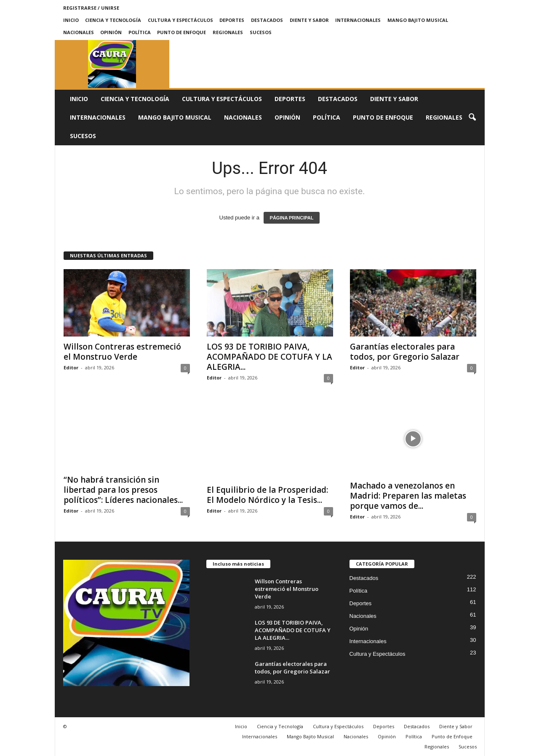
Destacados (267, 20)
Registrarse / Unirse (91, 8)
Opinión (111, 32)
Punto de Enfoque (181, 32)
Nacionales (79, 32)
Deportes (232, 20)
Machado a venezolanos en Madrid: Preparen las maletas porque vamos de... (408, 496)
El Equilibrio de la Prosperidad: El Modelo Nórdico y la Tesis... (267, 495)
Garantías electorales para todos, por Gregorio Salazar (405, 352)
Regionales (228, 32)
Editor (71, 367)
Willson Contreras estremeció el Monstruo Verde (122, 352)
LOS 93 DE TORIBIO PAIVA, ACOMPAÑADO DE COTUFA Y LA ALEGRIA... (269, 357)
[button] (472, 118)
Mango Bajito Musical (418, 20)
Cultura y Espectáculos (180, 20)
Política (140, 32)
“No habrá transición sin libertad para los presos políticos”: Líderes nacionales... (123, 490)
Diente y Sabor (309, 20)
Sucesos (261, 32)
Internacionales (358, 20)
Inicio (71, 20)
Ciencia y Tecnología (113, 20)
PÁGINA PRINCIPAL (292, 218)
